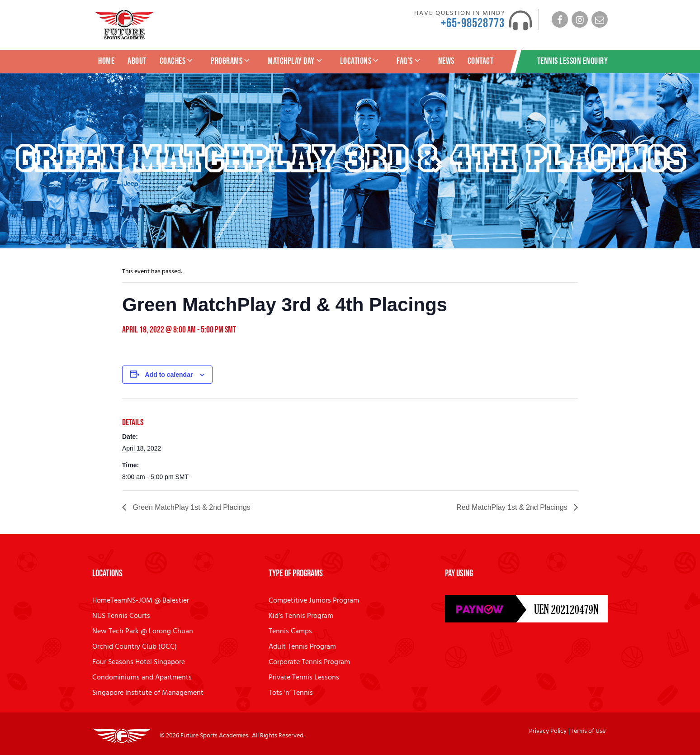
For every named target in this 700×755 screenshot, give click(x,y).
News (446, 61)
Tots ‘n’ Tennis (291, 693)
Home (106, 61)
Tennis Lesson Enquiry (573, 61)
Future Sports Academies (214, 736)
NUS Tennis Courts (121, 616)
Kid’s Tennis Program (301, 616)
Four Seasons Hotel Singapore (139, 662)
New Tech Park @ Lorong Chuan (143, 632)
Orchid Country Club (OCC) (135, 647)
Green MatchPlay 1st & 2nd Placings (191, 507)
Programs (231, 61)
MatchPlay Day (296, 61)
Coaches (177, 61)
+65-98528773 (473, 23)
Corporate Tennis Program (309, 662)
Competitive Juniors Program (314, 601)
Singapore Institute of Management (148, 693)
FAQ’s (409, 61)
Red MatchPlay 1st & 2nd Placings (513, 507)
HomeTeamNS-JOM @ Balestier (141, 601)
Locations (360, 61)
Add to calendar (169, 375)
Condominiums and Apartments (142, 678)
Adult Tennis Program (302, 647)
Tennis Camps (290, 632)
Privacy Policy (548, 731)
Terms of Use (588, 731)
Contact (481, 61)
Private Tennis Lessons (304, 678)
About (137, 61)
